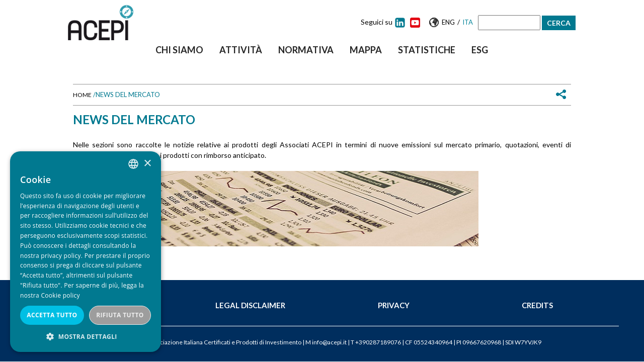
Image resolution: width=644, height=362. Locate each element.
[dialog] (86, 252)
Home (82, 95)
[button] (86, 337)
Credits (537, 305)
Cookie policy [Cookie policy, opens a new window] (60, 295)
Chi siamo (179, 50)
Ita (468, 22)
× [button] (147, 164)
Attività (241, 50)
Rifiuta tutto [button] (120, 315)
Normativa (306, 50)
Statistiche (427, 50)
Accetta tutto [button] (52, 315)
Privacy (394, 305)
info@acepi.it (329, 342)
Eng (448, 22)
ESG (480, 50)
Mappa (366, 50)
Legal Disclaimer (250, 305)
